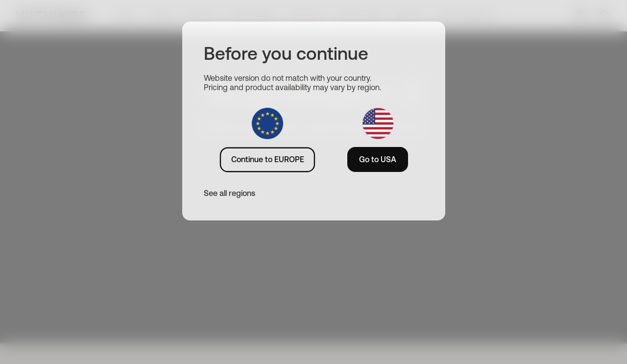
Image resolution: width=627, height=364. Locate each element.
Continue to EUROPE (268, 159)
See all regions (229, 193)
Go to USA (378, 159)
